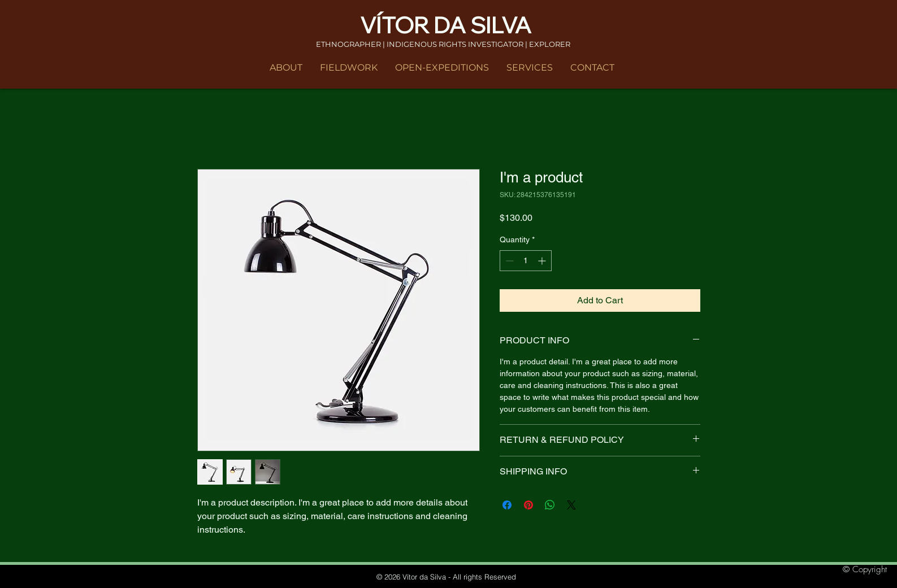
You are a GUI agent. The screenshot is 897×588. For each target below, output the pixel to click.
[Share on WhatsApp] (550, 505)
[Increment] (543, 261)
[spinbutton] (526, 261)
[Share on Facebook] (507, 505)
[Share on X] (571, 505)
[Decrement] (508, 261)
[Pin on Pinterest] (528, 505)
